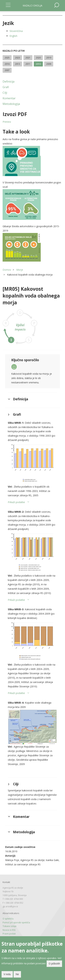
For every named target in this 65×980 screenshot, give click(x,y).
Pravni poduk (9, 934)
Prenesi (7, 122)
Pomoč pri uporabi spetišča (16, 923)
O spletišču (8, 919)
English (13, 36)
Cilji (5, 93)
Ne (17, 974)
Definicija (8, 81)
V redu (7, 974)
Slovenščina (16, 31)
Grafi (6, 87)
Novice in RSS (9, 930)
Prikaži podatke (16, 502)
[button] (32, 161)
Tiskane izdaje (10, 926)
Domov (7, 270)
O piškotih (54, 964)
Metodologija (11, 104)
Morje (20, 270)
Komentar (9, 98)
